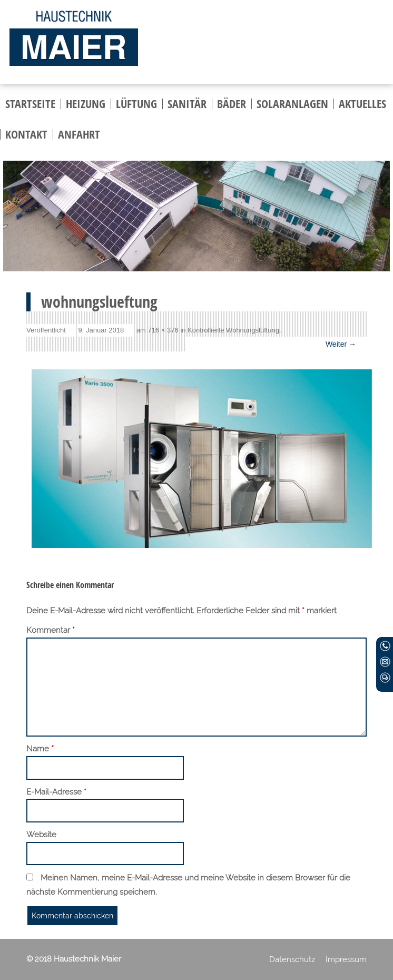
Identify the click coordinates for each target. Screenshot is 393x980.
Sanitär (187, 104)
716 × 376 (163, 330)
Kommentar (51, 631)
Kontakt (26, 134)
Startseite (30, 104)
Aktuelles (362, 104)
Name (40, 749)
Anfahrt (79, 134)
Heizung (86, 104)
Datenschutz (292, 959)
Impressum (346, 959)
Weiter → (341, 344)
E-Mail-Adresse (56, 792)
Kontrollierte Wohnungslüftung (233, 330)
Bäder (232, 104)
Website (41, 835)
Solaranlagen (292, 104)
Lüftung (136, 104)
